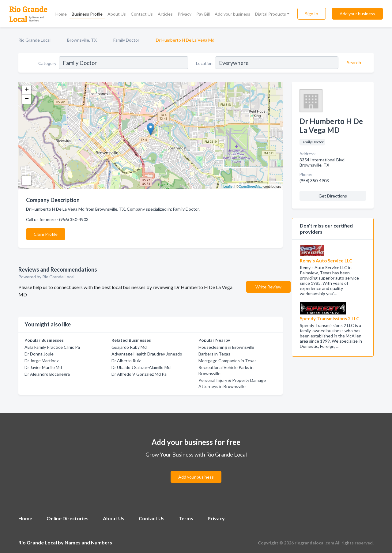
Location (204, 63)
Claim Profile (46, 234)
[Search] (353, 62)
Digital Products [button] (271, 14)
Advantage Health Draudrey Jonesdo (147, 354)
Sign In (312, 14)
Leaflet (228, 186)
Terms (186, 518)
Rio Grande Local (34, 40)
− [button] (27, 99)
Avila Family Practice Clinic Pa (52, 347)
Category (47, 63)
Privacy (185, 14)
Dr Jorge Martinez (41, 361)
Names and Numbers (88, 542)
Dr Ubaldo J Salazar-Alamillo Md (141, 367)
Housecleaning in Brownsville (226, 347)
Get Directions (333, 196)
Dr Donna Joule (39, 354)
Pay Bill (203, 14)
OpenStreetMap (251, 186)
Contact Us (142, 14)
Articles (165, 14)
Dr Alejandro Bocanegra (47, 374)
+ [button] (27, 90)
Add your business (232, 14)
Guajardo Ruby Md (129, 347)
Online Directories (68, 518)
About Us (117, 14)
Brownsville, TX (82, 40)
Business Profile (87, 14)
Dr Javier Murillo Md (43, 367)
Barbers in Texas (214, 354)
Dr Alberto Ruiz (126, 361)
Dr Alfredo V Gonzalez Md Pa (139, 374)
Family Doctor (126, 40)
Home (61, 14)
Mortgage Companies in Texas (228, 361)
